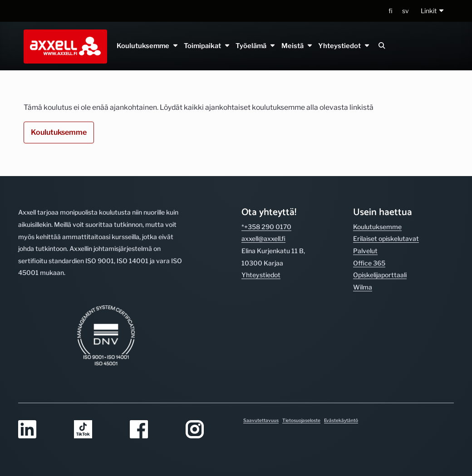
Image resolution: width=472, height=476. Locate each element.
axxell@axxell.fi (263, 238)
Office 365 (369, 263)
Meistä (297, 46)
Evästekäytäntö (341, 420)
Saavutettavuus (261, 420)
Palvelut (365, 251)
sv (406, 11)
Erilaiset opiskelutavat (386, 238)
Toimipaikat (207, 46)
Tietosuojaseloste (301, 420)
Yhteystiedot (344, 46)
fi (391, 11)
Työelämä (256, 46)
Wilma (363, 287)
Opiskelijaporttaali (380, 275)
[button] (433, 11)
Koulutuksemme (148, 46)
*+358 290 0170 (266, 227)
